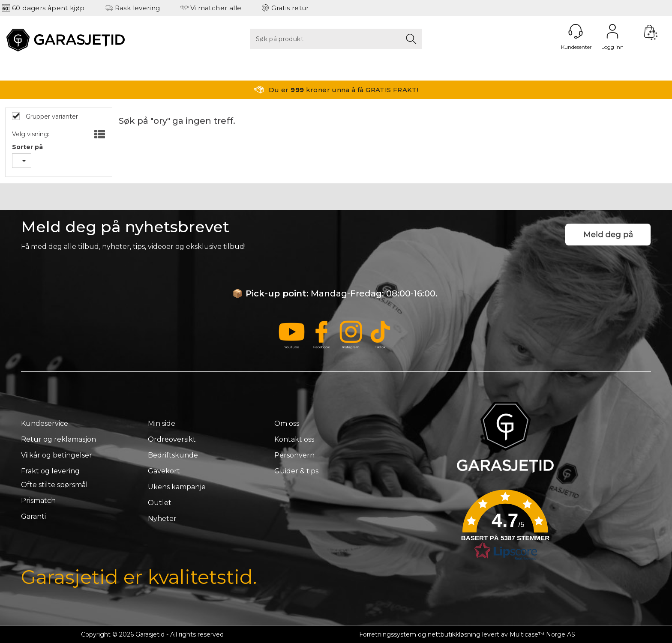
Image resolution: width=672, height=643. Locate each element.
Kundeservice (45, 423)
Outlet (160, 503)
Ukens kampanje (177, 487)
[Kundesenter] (576, 31)
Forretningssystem (388, 634)
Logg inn (612, 31)
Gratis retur (290, 8)
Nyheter (162, 519)
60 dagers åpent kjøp (48, 8)
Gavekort (164, 471)
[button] (505, 528)
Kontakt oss (294, 439)
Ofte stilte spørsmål (54, 485)
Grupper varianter (51, 117)
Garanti (33, 516)
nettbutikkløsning (454, 634)
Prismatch (38, 501)
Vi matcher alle (216, 8)
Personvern (294, 455)
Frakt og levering (50, 471)
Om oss (287, 423)
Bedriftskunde (173, 455)
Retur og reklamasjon (58, 439)
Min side (162, 423)
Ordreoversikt (172, 439)
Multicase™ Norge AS (542, 634)
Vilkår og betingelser (57, 455)
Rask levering (138, 8)
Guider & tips (296, 471)
